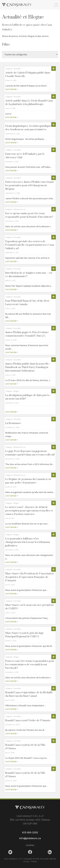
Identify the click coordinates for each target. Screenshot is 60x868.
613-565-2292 (30, 833)
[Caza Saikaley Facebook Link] (30, 852)
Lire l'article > (12, 89)
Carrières (30, 845)
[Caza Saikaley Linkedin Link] (50, 852)
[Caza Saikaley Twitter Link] (10, 852)
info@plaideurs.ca (30, 838)
